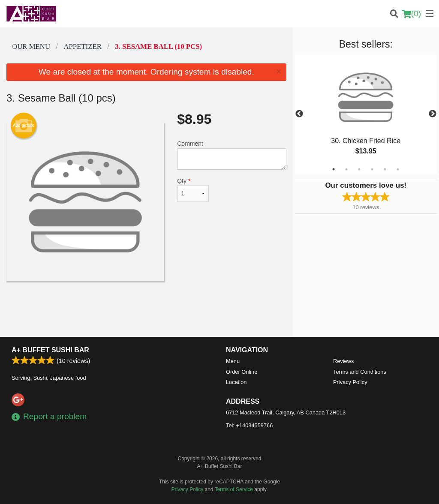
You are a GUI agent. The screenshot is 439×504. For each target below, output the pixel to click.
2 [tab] (346, 169)
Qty (193, 189)
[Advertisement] (146, 309)
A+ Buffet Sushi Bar (50, 350)
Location (236, 382)
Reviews (343, 361)
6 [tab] (398, 169)
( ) (412, 14)
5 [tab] (385, 169)
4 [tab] (372, 169)
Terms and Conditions (360, 372)
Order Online (242, 372)
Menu (233, 361)
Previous (299, 114)
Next (433, 114)
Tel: (249, 425)
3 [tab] (359, 169)
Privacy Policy (350, 382)
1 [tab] (334, 169)
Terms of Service (234, 489)
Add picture (24, 126)
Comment (232, 155)
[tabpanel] (366, 114)
